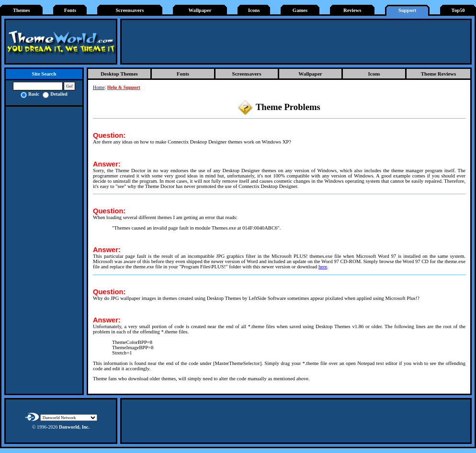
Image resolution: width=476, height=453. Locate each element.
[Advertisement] (296, 42)
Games (300, 10)
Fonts (70, 10)
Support (407, 10)
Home (99, 87)
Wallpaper (200, 10)
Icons (254, 10)
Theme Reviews (439, 74)
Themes (22, 10)
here (323, 267)
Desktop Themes (119, 74)
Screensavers (130, 10)
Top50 (458, 10)
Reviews (352, 10)
